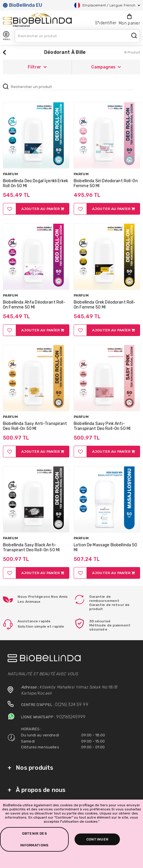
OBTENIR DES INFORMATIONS (34, 839)
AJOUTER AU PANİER (43, 209)
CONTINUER (97, 839)
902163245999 (71, 717)
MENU (6, 36)
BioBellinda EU (23, 5)
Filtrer (37, 67)
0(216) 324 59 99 (71, 705)
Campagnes (106, 67)
